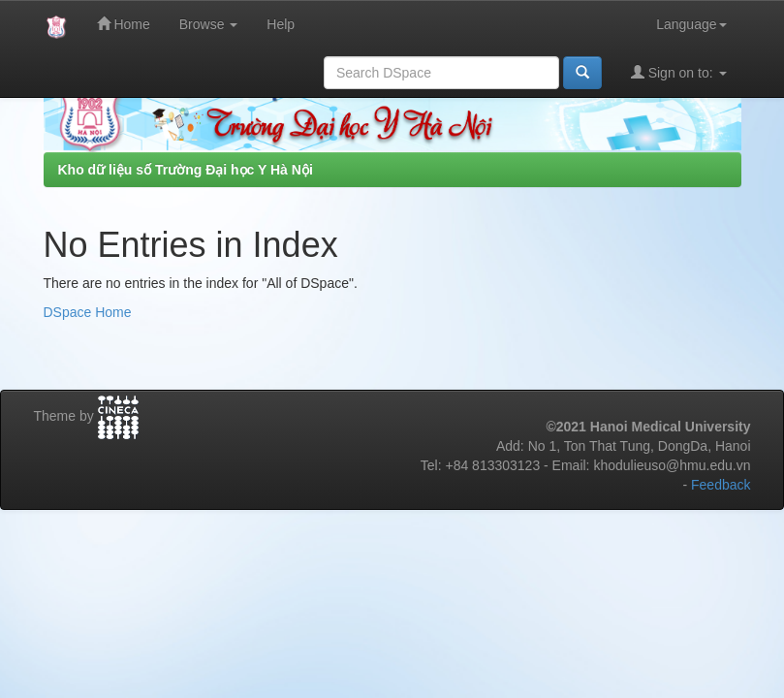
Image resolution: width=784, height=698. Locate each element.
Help (281, 24)
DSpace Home (88, 312)
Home (124, 24)
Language (691, 24)
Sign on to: (679, 72)
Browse (209, 24)
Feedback (721, 485)
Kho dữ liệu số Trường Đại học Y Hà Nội (186, 170)
